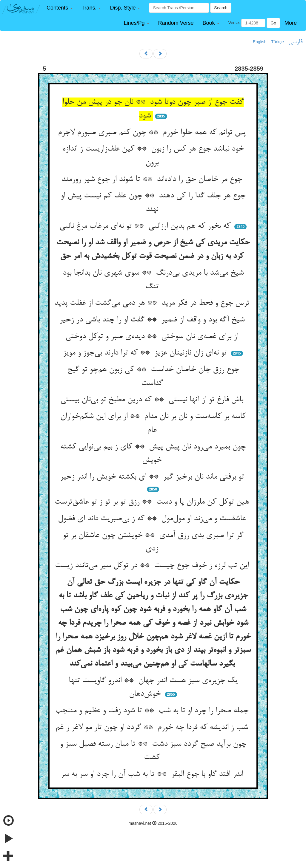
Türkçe (277, 42)
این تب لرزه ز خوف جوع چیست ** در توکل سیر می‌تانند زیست (153, 566)
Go (273, 23)
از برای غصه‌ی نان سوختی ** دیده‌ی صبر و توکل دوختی (153, 337)
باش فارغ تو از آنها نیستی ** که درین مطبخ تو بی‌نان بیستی (153, 400)
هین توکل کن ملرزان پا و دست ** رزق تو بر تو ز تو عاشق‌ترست (153, 502)
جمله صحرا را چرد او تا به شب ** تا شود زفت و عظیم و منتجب (153, 711)
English (260, 42)
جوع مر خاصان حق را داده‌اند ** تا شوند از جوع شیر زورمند (153, 180)
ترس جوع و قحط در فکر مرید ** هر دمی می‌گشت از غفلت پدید (153, 303)
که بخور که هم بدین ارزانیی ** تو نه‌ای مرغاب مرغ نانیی (146, 226)
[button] (60, 8)
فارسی (295, 42)
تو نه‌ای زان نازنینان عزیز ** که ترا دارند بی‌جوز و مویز (146, 353)
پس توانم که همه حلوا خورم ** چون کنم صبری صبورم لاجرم (153, 133)
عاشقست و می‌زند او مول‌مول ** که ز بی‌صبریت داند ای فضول (153, 519)
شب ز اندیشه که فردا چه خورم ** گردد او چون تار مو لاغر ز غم (153, 728)
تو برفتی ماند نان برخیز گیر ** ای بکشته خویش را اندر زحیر (153, 477)
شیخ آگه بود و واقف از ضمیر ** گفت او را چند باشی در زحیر (153, 320)
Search (221, 8)
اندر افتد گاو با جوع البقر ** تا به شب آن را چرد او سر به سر (153, 774)
